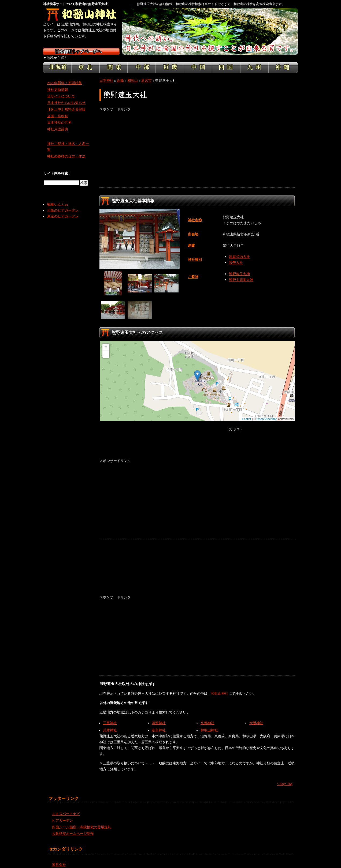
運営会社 (59, 859)
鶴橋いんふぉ (58, 199)
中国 (198, 62)
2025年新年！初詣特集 (65, 77)
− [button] (106, 348)
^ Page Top (285, 778)
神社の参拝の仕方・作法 (66, 150)
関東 (114, 62)
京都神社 (207, 717)
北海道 (57, 62)
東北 (85, 62)
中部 (142, 62)
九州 (254, 62)
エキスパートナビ (66, 808)
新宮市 (147, 75)
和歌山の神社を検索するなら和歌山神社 (81, 15)
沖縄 (283, 62)
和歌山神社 (220, 687)
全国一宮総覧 (58, 110)
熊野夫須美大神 (241, 274)
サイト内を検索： (58, 168)
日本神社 (106, 75)
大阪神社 (256, 717)
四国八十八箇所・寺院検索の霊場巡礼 (82, 821)
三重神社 (110, 717)
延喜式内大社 (239, 251)
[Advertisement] (197, 144)
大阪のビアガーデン (63, 204)
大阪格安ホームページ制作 (73, 828)
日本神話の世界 (59, 117)
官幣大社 (236, 257)
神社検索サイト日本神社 (81, 52)
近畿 (170, 62)
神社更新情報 (58, 84)
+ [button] (106, 341)
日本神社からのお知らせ (66, 97)
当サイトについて (61, 90)
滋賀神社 (159, 717)
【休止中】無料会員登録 (66, 104)
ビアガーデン (62, 815)
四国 (226, 62)
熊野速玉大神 (239, 268)
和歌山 (133, 75)
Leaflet (247, 413)
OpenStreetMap (267, 413)
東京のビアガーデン (63, 210)
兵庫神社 (110, 724)
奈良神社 (159, 724)
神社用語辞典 (58, 123)
